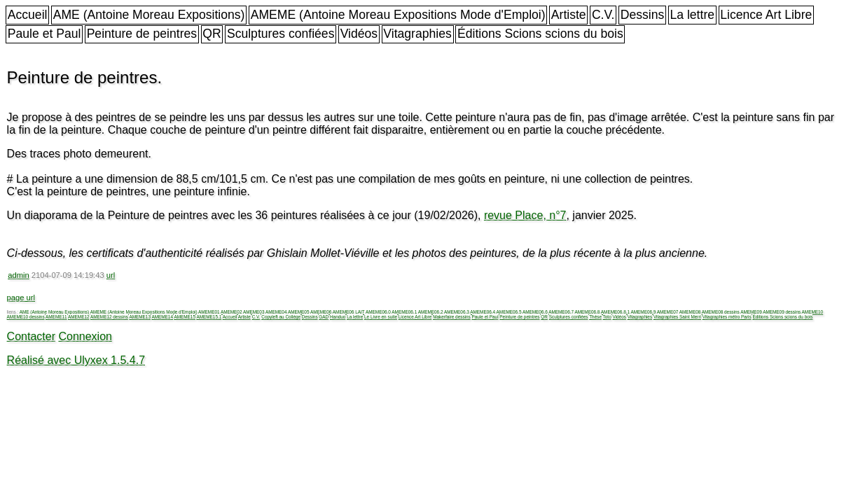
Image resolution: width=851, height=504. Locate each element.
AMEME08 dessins (721, 312)
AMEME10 (813, 312)
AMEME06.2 (431, 312)
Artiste (569, 15)
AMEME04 (276, 312)
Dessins (643, 15)
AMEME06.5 (509, 312)
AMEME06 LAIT (349, 312)
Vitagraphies (417, 34)
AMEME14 (162, 317)
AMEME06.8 (588, 312)
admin (18, 275)
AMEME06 (321, 312)
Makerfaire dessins (452, 317)
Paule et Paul (44, 34)
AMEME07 (668, 312)
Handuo (338, 317)
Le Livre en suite (381, 317)
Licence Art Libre (766, 15)
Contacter (31, 336)
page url (21, 297)
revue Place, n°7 (525, 215)
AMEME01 (209, 312)
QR (212, 34)
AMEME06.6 (535, 312)
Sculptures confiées (281, 34)
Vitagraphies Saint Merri (677, 317)
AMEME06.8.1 (615, 312)
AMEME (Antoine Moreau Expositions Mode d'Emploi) (398, 15)
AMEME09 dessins (782, 312)
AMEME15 (185, 317)
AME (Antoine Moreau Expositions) (149, 15)
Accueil (28, 15)
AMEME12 (79, 317)
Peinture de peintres (142, 34)
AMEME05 (299, 312)
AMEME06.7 (561, 312)
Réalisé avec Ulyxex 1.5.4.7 (76, 360)
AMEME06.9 (643, 312)
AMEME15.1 (209, 317)
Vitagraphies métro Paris (727, 317)
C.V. (603, 15)
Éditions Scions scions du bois (540, 34)
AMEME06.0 (378, 312)
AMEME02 (231, 312)
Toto (607, 317)
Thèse (595, 317)
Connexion (85, 336)
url (111, 275)
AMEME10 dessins (26, 317)
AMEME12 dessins (109, 317)
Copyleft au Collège (281, 317)
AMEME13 (140, 317)
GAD (324, 317)
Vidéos (359, 34)
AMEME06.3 (457, 312)
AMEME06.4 (483, 312)
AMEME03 (254, 312)
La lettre (692, 15)
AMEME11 (56, 317)
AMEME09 (751, 312)
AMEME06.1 (404, 312)
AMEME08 (690, 312)
